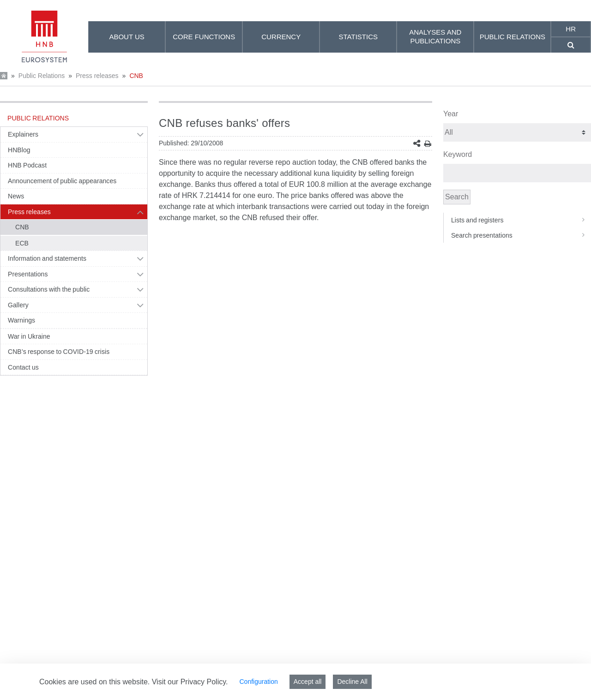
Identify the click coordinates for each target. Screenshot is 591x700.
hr (571, 29)
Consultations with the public (49, 289)
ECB (22, 243)
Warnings (21, 320)
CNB (136, 76)
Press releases (97, 76)
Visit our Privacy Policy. (190, 682)
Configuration (258, 682)
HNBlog (19, 150)
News (16, 196)
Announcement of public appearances (62, 181)
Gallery (18, 305)
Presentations (28, 274)
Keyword (458, 154)
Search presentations (521, 235)
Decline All (352, 682)
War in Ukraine (29, 336)
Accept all (308, 682)
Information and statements (47, 258)
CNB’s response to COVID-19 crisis (59, 352)
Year (451, 114)
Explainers (23, 134)
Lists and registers (521, 220)
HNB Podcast (27, 165)
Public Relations (42, 76)
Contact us (23, 367)
